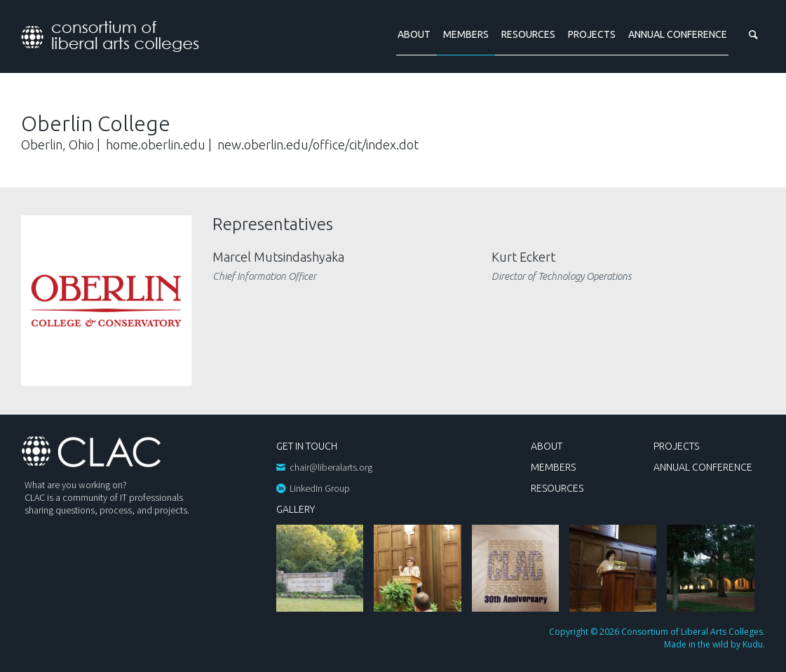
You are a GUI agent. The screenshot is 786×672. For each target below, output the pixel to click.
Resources (528, 34)
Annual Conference (678, 34)
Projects (592, 34)
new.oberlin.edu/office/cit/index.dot (318, 145)
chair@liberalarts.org (331, 467)
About (414, 34)
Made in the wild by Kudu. (714, 644)
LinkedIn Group (320, 488)
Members (466, 34)
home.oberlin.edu (156, 145)
